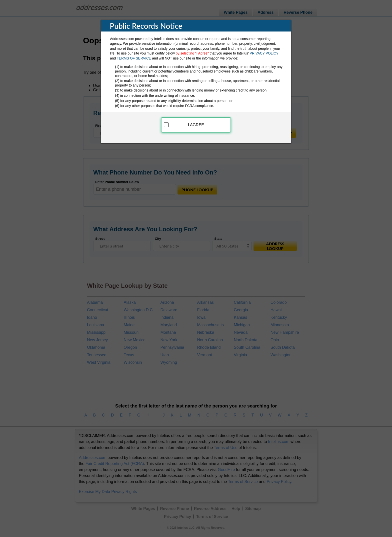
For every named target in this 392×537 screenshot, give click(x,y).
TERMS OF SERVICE (134, 57)
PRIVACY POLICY (264, 52)
